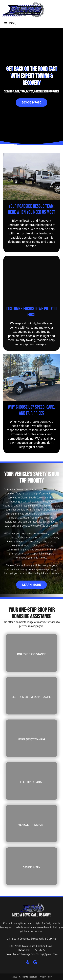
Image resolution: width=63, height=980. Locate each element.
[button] (28, 962)
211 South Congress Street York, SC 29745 (32, 939)
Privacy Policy (46, 977)
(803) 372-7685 (36, 950)
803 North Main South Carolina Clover (32, 946)
